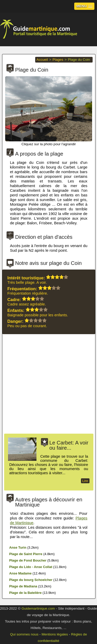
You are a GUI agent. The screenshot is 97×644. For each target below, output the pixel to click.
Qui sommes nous (24, 634)
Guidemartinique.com (38, 608)
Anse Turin (18, 547)
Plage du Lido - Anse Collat (31, 567)
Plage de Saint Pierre (26, 554)
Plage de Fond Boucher (28, 560)
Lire (85, 481)
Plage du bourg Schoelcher (31, 580)
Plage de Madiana (23, 586)
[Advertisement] (48, 385)
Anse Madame (20, 573)
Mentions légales (55, 634)
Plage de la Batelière (25, 593)
